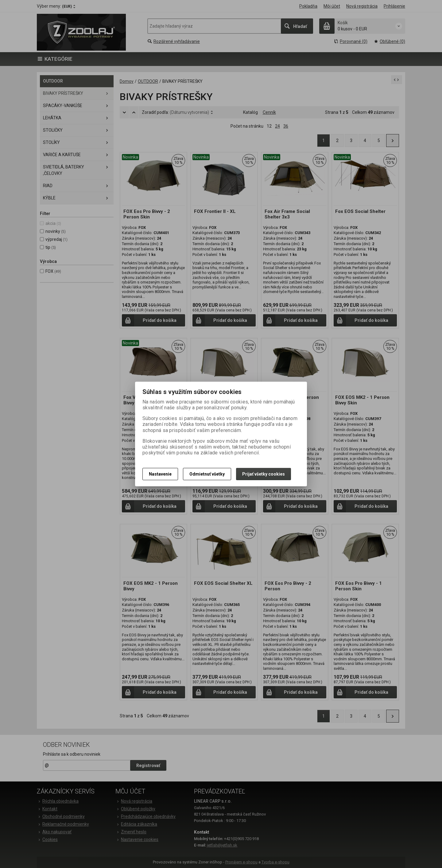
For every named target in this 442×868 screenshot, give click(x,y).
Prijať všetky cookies (264, 474)
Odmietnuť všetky (207, 474)
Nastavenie (160, 474)
